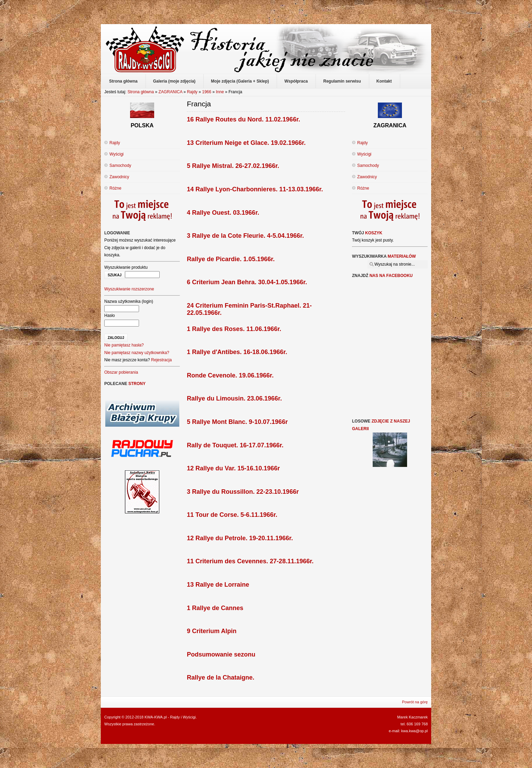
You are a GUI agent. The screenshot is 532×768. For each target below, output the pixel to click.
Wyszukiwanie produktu (126, 267)
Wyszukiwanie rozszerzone (129, 289)
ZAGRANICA (170, 92)
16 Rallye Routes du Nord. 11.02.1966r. (243, 119)
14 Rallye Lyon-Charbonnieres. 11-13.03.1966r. (255, 189)
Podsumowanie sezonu (221, 654)
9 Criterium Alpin (212, 631)
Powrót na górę (415, 702)
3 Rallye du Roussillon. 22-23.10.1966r (243, 492)
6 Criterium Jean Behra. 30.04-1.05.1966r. (247, 282)
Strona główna (141, 92)
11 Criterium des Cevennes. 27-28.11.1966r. (250, 561)
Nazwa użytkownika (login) (129, 301)
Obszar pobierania (121, 372)
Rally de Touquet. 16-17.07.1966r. (235, 445)
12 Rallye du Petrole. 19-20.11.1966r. (240, 538)
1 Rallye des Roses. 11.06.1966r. (234, 329)
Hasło (110, 316)
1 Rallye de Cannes (215, 608)
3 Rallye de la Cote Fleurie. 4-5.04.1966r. (245, 236)
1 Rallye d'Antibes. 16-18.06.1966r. (237, 352)
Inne (220, 92)
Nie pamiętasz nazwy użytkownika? (137, 353)
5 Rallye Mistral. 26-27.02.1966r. (233, 166)
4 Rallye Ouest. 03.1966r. (223, 213)
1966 (207, 92)
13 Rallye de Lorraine (218, 585)
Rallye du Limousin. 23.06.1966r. (234, 398)
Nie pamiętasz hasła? (124, 345)
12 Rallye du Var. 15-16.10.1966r (233, 468)
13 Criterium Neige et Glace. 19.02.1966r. (246, 143)
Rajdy (192, 92)
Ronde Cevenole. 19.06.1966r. (230, 375)
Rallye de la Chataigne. (221, 678)
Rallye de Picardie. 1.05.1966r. (231, 259)
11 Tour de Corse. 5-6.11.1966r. (232, 515)
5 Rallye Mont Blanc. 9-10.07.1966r (237, 422)
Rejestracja (161, 360)
